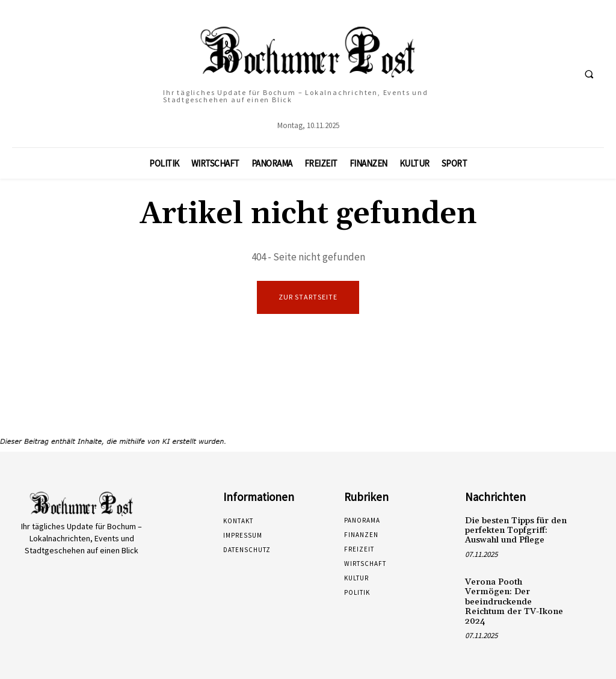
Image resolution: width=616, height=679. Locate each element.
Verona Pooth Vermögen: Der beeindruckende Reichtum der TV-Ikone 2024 (515, 594)
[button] (589, 74)
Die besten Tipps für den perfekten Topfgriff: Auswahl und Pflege (513, 530)
